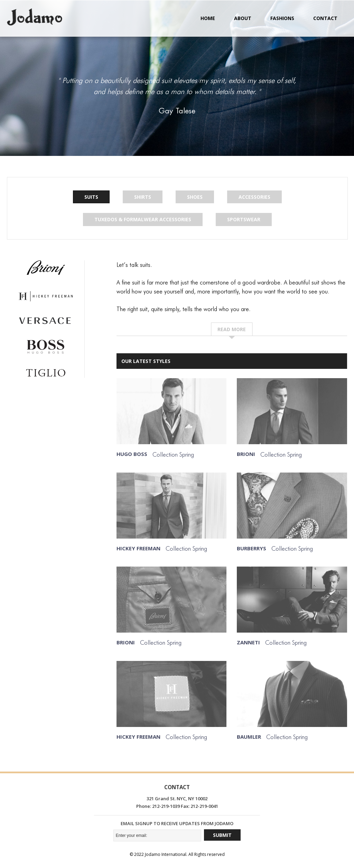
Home (208, 18)
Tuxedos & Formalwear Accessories (143, 220)
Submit (222, 835)
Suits (91, 197)
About (243, 18)
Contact (325, 18)
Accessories (254, 197)
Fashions (282, 18)
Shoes (195, 197)
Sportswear (244, 220)
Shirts (143, 197)
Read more (232, 329)
